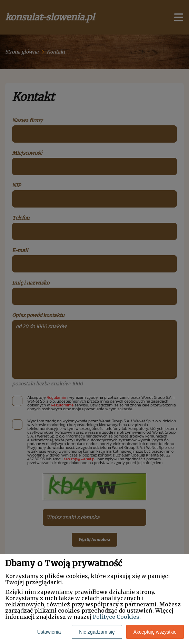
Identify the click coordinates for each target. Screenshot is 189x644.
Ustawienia (49, 632)
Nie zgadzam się (97, 632)
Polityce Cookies (116, 617)
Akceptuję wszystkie (155, 632)
